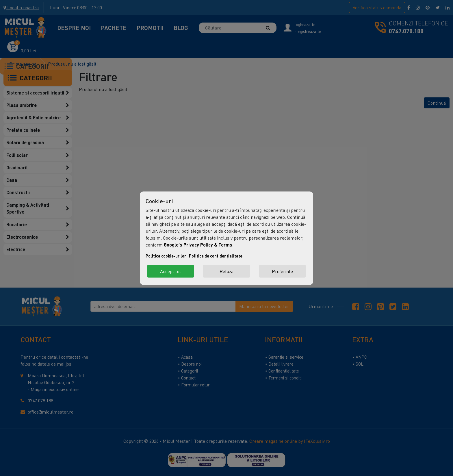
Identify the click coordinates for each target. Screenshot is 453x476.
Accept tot (171, 271)
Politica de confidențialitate (216, 256)
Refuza (226, 271)
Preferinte (282, 271)
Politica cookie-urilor (166, 256)
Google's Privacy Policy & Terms (198, 244)
